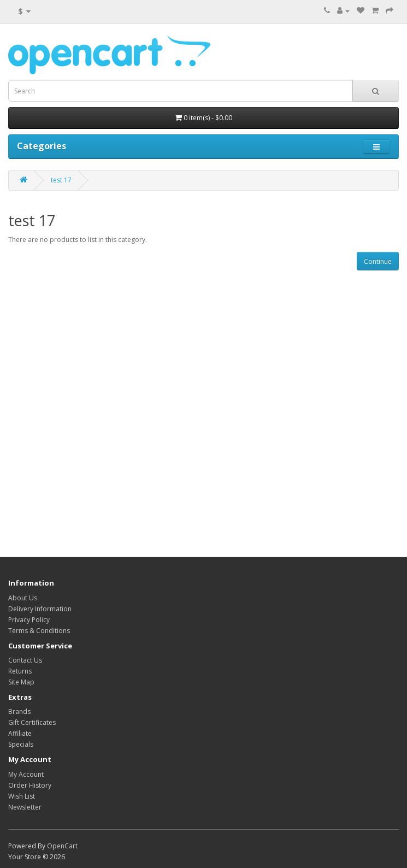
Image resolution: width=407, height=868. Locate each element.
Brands (19, 711)
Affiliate (20, 733)
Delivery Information (40, 609)
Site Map (21, 682)
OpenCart (62, 846)
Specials (21, 744)
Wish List (22, 796)
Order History (30, 785)
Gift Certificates (32, 722)
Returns (20, 671)
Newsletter (25, 807)
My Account (26, 774)
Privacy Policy (29, 620)
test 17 (61, 180)
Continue (378, 261)
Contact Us (25, 660)
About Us (23, 598)
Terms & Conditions (39, 631)
